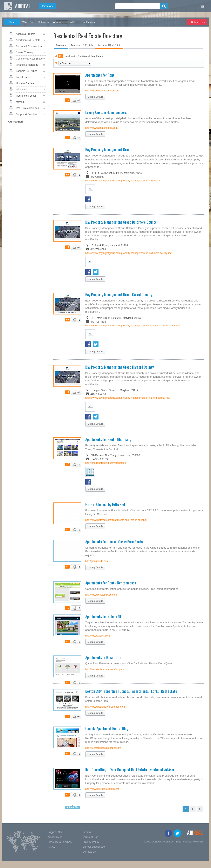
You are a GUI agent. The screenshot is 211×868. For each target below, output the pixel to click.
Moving (20, 102)
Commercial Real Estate (29, 59)
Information (22, 90)
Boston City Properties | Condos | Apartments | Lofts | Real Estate (131, 691)
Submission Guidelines (50, 22)
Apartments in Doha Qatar (103, 657)
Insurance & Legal (26, 96)
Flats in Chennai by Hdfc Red (105, 504)
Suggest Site (55, 832)
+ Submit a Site (197, 22)
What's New (28, 22)
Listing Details (95, 97)
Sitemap (87, 832)
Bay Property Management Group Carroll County (119, 294)
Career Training (24, 53)
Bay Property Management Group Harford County (120, 367)
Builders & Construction (29, 46)
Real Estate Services (27, 108)
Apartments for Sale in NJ (103, 616)
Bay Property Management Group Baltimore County (121, 222)
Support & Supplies (26, 114)
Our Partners (88, 22)
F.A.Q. (72, 22)
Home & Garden (25, 83)
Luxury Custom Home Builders (106, 112)
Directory (48, 6)
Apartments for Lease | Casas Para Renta (114, 542)
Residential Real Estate (109, 45)
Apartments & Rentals (28, 40)
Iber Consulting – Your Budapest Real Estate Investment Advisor (130, 770)
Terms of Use (90, 837)
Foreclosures (23, 77)
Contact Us (89, 852)
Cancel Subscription (94, 847)
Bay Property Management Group (108, 150)
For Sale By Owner (26, 71)
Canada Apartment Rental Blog (107, 728)
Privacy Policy (91, 842)
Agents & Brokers (25, 34)
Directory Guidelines (59, 842)
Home (12, 22)
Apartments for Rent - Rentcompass (111, 583)
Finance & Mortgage (27, 65)
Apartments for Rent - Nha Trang (108, 439)
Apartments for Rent (100, 75)
